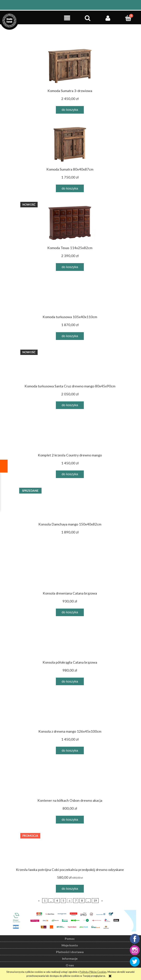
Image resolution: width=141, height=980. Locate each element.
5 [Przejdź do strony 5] (63, 901)
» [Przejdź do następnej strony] (102, 901)
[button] (67, 18)
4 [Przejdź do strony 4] (57, 901)
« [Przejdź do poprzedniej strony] (39, 901)
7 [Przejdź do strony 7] (76, 901)
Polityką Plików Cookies (93, 972)
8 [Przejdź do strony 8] (82, 901)
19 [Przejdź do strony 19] (95, 901)
